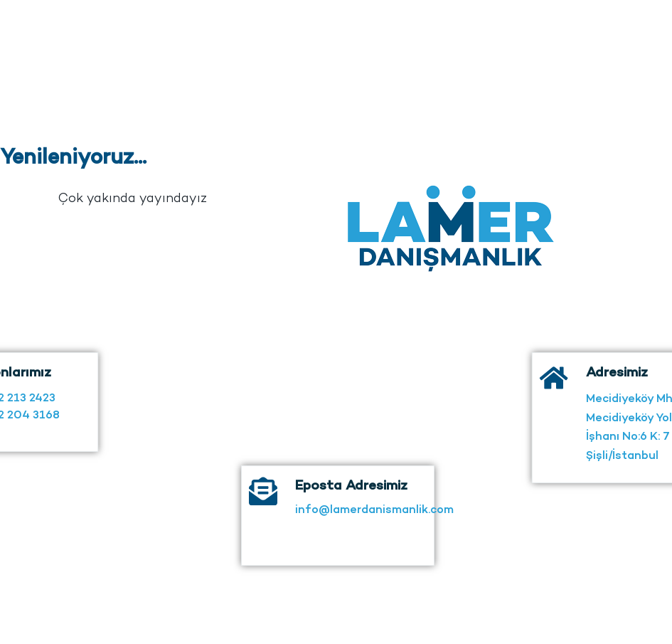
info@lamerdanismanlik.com (374, 518)
